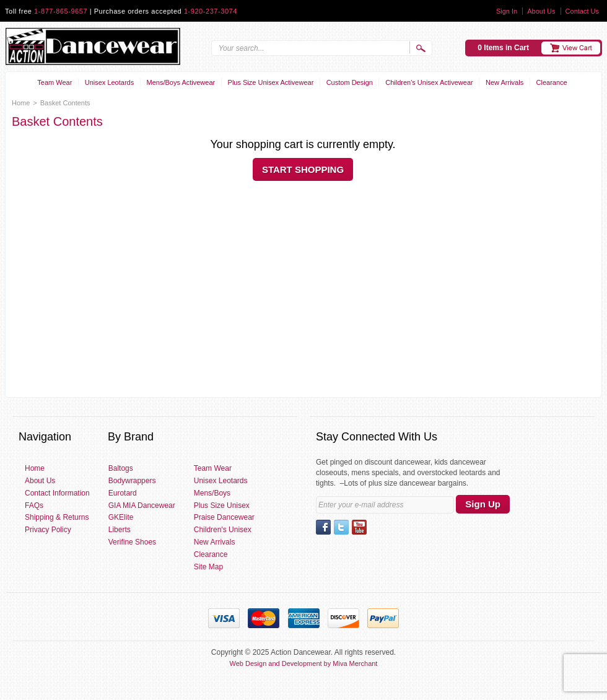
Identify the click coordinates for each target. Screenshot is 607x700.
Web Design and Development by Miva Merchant (304, 663)
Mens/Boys (212, 493)
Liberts (120, 530)
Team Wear (55, 82)
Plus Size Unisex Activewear (271, 82)
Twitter (341, 527)
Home (21, 103)
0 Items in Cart (503, 48)
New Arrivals (504, 82)
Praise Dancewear (224, 517)
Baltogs (121, 468)
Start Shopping (303, 169)
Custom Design (350, 82)
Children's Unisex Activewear (429, 82)
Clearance (552, 82)
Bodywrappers (132, 481)
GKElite (121, 517)
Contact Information (57, 493)
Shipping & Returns (57, 517)
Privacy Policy (48, 530)
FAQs (34, 505)
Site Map (208, 567)
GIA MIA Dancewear (142, 505)
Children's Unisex (223, 530)
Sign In (507, 11)
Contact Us (582, 11)
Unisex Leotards (110, 82)
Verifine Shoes (132, 542)
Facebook (323, 527)
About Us (541, 11)
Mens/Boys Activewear (181, 82)
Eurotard (123, 493)
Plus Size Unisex (222, 505)
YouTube (359, 527)
